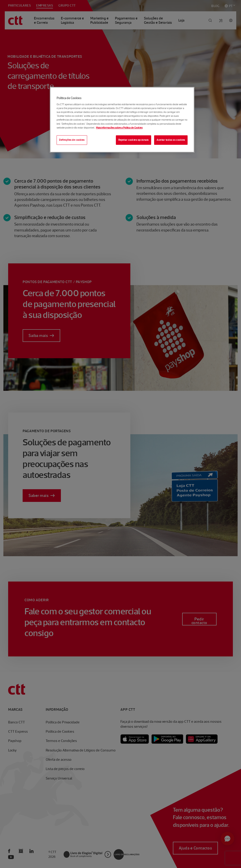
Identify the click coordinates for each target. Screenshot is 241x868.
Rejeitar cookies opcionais (134, 140)
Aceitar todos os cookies (171, 140)
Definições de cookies (72, 140)
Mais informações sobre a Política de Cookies (119, 128)
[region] (122, 120)
